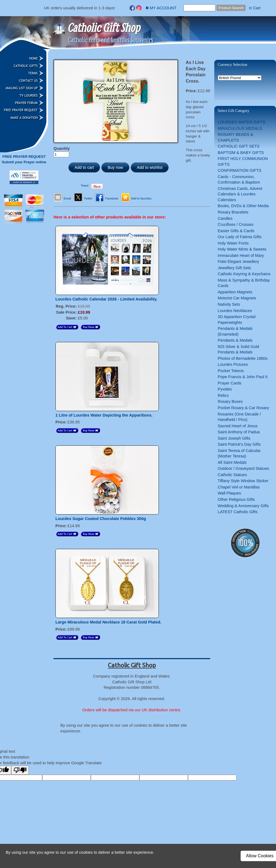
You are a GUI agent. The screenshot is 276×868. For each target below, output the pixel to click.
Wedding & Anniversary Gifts (243, 506)
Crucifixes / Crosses (236, 224)
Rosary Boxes (230, 401)
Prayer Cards (230, 383)
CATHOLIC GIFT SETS (239, 146)
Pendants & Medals (235, 340)
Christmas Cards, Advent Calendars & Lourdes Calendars (240, 194)
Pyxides (225, 389)
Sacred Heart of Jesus (238, 426)
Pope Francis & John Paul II (243, 377)
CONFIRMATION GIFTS (240, 170)
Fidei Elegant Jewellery (239, 262)
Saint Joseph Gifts (234, 438)
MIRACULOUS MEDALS (240, 128)
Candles (225, 218)
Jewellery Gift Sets (234, 268)
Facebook (112, 198)
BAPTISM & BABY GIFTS (241, 153)
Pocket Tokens (231, 371)
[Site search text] (199, 8)
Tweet (85, 186)
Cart (257, 8)
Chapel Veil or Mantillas (239, 487)
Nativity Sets (229, 304)
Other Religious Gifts (236, 499)
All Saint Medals (232, 462)
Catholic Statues (233, 475)
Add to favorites (141, 198)
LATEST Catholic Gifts (238, 512)
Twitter (88, 198)
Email (67, 198)
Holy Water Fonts (233, 243)
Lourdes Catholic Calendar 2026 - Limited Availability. (106, 299)
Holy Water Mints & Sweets (242, 249)
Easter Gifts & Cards (236, 231)
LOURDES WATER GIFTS (242, 122)
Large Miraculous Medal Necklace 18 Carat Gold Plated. (108, 622)
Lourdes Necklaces (235, 311)
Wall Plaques (229, 493)
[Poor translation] (20, 770)
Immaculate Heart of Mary (241, 255)
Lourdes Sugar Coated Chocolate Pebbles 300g (101, 519)
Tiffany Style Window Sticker (243, 481)
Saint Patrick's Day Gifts (239, 444)
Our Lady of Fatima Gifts (240, 237)
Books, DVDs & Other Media (243, 206)
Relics (223, 395)
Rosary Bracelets (233, 212)
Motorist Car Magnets (237, 298)
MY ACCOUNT (163, 8)
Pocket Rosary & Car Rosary (243, 408)
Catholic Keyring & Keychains (244, 274)
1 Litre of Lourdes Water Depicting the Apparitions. (104, 415)
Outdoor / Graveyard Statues (243, 468)
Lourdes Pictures (233, 364)
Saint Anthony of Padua (239, 432)
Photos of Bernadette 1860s (243, 358)
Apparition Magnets (235, 292)
